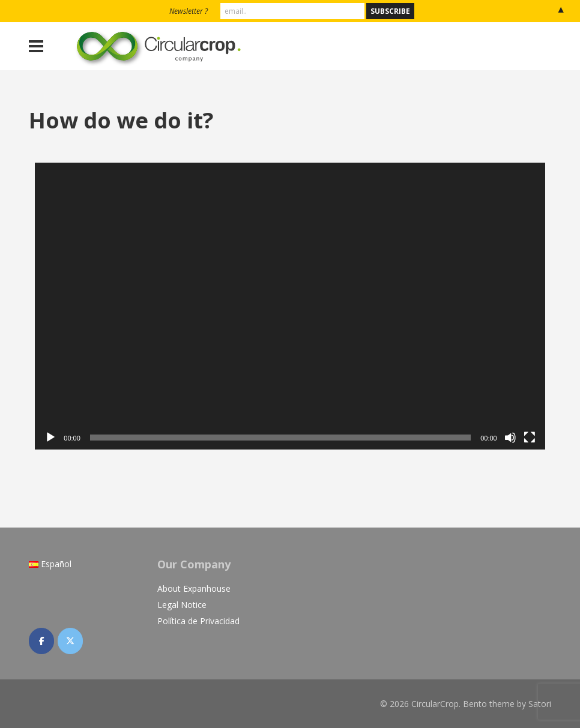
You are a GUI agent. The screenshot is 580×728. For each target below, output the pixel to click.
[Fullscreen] (530, 438)
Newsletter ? (189, 11)
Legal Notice (182, 605)
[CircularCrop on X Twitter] (70, 641)
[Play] (50, 438)
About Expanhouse (194, 588)
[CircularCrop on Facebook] (41, 641)
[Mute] (510, 438)
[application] (290, 306)
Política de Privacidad (198, 621)
